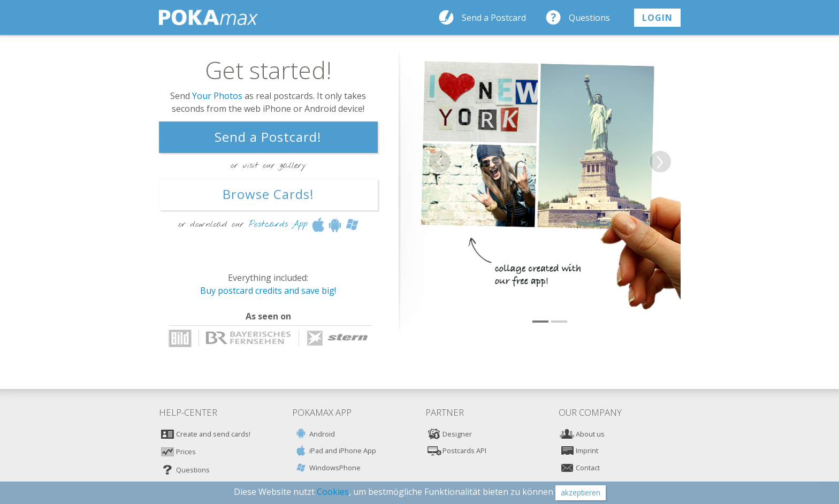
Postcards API (464, 450)
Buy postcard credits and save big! (268, 291)
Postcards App (278, 224)
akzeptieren (581, 492)
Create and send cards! (213, 434)
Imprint (587, 450)
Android (322, 434)
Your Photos (217, 96)
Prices (186, 452)
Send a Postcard (494, 18)
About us (590, 434)
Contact (588, 468)
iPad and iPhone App (343, 450)
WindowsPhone (335, 468)
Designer (457, 434)
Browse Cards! (268, 194)
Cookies (333, 492)
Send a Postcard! (268, 137)
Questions (589, 18)
